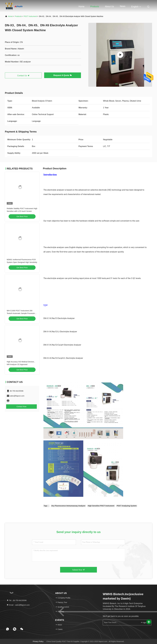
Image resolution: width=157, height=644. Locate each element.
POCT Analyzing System (127, 506)
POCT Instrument (30, 16)
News (123, 6)
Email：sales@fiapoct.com (18, 605)
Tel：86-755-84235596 (17, 600)
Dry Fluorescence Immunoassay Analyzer (69, 506)
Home (81, 7)
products (18, 16)
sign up (144, 622)
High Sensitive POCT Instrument (101, 506)
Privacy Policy (38, 641)
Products (95, 7)
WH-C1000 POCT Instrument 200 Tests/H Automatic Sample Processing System (21, 313)
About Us (109, 7)
